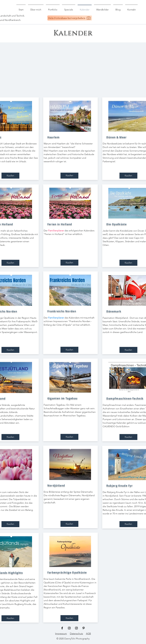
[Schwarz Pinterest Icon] (84, 628)
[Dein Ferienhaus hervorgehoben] (70, 18)
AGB (88, 634)
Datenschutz (76, 634)
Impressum (61, 634)
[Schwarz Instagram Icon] (69, 628)
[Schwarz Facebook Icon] (62, 628)
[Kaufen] (10, 176)
